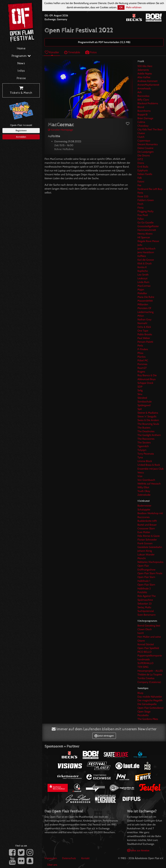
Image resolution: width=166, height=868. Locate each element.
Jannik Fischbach (146, 249)
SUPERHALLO (145, 663)
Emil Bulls (143, 167)
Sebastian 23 (145, 604)
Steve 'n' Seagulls (147, 416)
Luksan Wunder (146, 555)
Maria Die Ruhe (146, 297)
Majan (141, 290)
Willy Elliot (143, 487)
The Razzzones (146, 439)
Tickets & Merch (21, 90)
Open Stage (144, 712)
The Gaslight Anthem (149, 435)
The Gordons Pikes (148, 719)
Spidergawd (144, 405)
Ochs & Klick (144, 327)
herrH (141, 633)
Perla (140, 346)
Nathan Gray (144, 319)
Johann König (145, 551)
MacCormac (144, 286)
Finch (140, 204)
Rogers (141, 372)
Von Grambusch (146, 480)
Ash (140, 92)
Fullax (141, 219)
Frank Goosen (145, 543)
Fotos (91, 52)
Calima (141, 122)
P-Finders (143, 349)
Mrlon (141, 316)
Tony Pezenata (146, 454)
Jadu (140, 245)
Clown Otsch (145, 629)
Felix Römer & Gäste (149, 536)
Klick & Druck (145, 263)
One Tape (143, 331)
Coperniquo (144, 141)
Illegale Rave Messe (148, 241)
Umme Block (145, 461)
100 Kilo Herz (145, 66)
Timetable (72, 52)
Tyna (140, 457)
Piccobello (143, 715)
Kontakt (85, 858)
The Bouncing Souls (148, 424)
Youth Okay (144, 491)
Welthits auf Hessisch (149, 484)
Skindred (142, 398)
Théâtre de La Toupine (150, 674)
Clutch (141, 137)
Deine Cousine (145, 148)
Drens (141, 163)
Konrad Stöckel (146, 644)
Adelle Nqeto (145, 74)
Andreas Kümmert (147, 81)
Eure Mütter (144, 532)
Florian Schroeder (147, 540)
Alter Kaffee (144, 77)
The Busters (144, 428)
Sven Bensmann (147, 615)
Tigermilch (143, 446)
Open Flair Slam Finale (150, 573)
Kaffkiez (142, 256)
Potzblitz (142, 592)
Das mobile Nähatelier (150, 697)
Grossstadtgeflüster (148, 226)
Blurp (140, 693)
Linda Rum (143, 282)
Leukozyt (142, 278)
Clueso (141, 133)
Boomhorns (144, 111)
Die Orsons (144, 155)
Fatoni (141, 182)
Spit (140, 409)
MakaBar (142, 293)
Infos (21, 71)
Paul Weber (144, 338)
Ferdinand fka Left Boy (150, 189)
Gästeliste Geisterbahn (150, 547)
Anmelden (21, 137)
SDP (140, 387)
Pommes (142, 364)
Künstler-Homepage (60, 130)
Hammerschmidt (147, 230)
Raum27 (142, 368)
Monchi (142, 558)
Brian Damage (145, 118)
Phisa (140, 353)
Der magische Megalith (150, 700)
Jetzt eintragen (104, 736)
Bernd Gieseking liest (149, 626)
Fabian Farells (145, 174)
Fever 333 (143, 196)
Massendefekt (145, 301)
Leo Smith (143, 275)
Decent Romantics (148, 144)
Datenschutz (69, 858)
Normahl (142, 323)
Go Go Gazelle (145, 223)
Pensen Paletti (145, 342)
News (21, 63)
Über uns (52, 865)
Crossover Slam (146, 528)
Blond (141, 107)
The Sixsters (144, 442)
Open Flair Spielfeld (148, 648)
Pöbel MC (143, 360)
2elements (143, 70)
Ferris (140, 193)
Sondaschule (145, 402)
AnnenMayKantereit (148, 85)
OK (121, 7)
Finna (140, 208)
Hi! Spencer (144, 237)
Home (21, 48)
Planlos (142, 357)
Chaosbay (143, 126)
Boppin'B (142, 115)
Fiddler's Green (146, 200)
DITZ (140, 159)
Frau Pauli (143, 215)
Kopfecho (143, 271)
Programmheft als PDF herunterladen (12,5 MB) (104, 42)
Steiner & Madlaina (148, 413)
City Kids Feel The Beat (150, 129)
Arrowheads (144, 88)
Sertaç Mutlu (144, 607)
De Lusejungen (146, 152)
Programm (21, 56)
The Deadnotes (146, 431)
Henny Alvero (145, 234)
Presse (21, 78)
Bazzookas (143, 96)
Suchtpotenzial (146, 611)
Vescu (141, 472)
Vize (140, 476)
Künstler (52, 52)
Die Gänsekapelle (147, 704)
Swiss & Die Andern (148, 420)
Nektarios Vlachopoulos (150, 562)
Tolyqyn (142, 450)
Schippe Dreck (145, 383)
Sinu (140, 394)
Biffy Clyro (143, 100)
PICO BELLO (144, 652)
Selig (140, 390)
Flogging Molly (145, 211)
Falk (140, 178)
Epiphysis (143, 170)
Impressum (51, 858)
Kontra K (142, 267)
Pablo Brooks (145, 334)
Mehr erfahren (134, 7)
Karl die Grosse (146, 260)
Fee (139, 185)
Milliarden (143, 304)
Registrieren (21, 130)
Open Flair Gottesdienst (150, 708)
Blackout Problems (148, 103)
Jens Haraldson (146, 252)
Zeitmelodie (144, 495)
